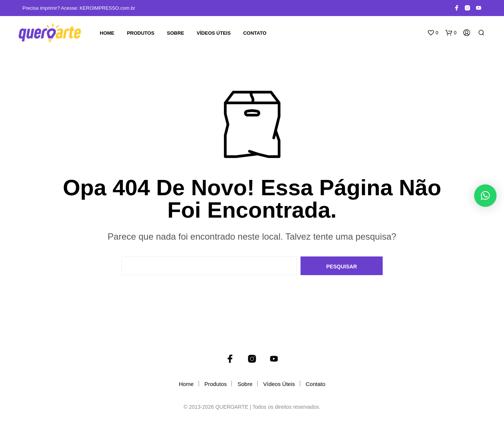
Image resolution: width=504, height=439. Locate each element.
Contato (255, 33)
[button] (433, 33)
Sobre (175, 33)
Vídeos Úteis (214, 33)
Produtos (141, 33)
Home (107, 33)
